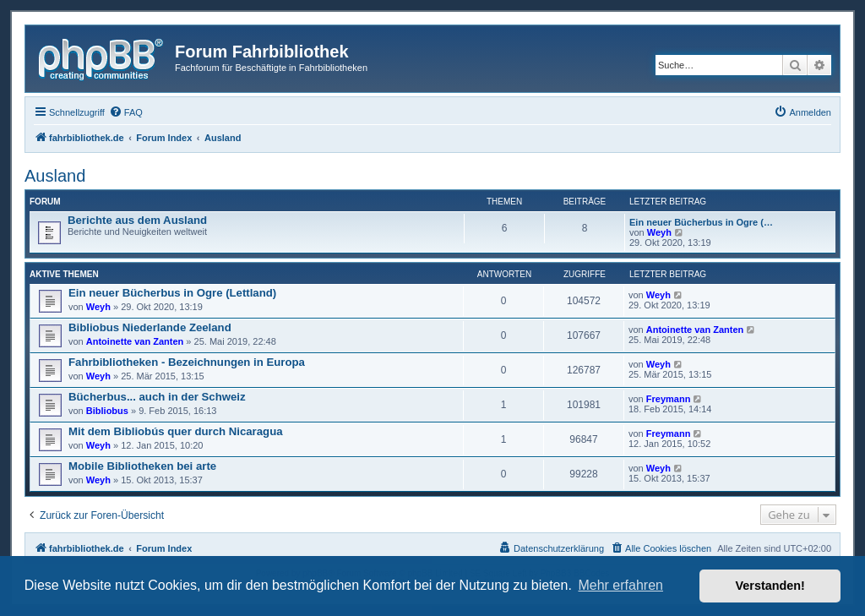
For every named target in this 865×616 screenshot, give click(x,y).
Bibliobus (107, 411)
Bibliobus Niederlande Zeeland (150, 327)
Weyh (659, 232)
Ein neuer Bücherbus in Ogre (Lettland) (172, 293)
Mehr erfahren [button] (620, 585)
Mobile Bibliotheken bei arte (142, 466)
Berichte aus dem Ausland (137, 220)
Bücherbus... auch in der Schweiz (157, 397)
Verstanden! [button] (770, 586)
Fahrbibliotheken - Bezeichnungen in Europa (187, 362)
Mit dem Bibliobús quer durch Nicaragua (176, 431)
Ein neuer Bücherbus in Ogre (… (701, 222)
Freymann (669, 399)
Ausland (55, 176)
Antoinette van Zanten (135, 341)
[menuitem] (126, 112)
